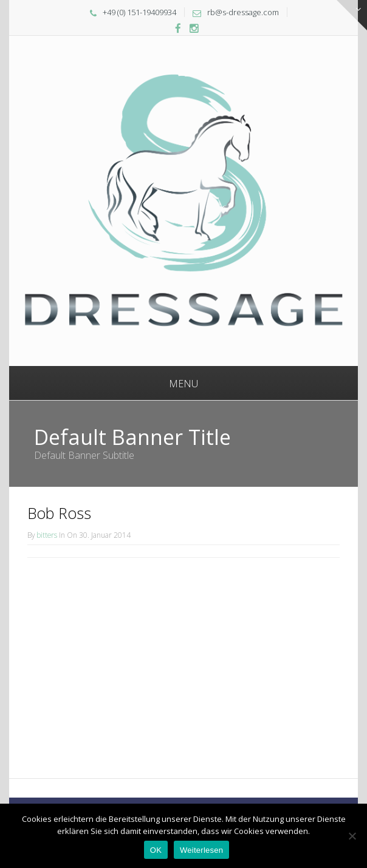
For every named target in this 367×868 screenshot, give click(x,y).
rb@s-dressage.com (243, 12)
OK (156, 850)
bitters (47, 535)
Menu (184, 384)
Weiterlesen (201, 850)
